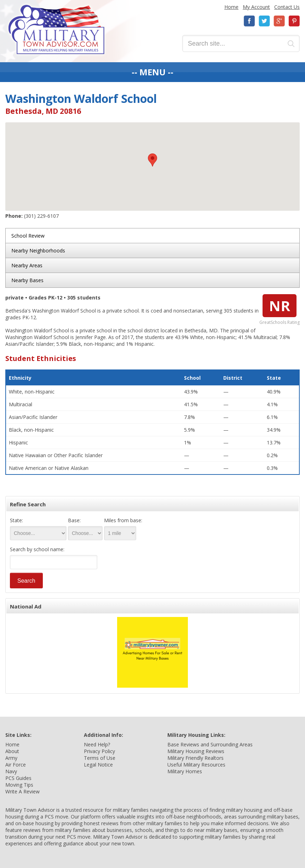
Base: (74, 520)
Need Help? (97, 744)
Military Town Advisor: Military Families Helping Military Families (56, 30)
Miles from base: (123, 520)
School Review (28, 236)
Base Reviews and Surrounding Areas (210, 744)
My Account (256, 7)
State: (16, 520)
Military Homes (185, 771)
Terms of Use (100, 758)
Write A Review (22, 791)
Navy (11, 771)
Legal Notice (98, 765)
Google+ (279, 21)
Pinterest (294, 21)
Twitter (264, 21)
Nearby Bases (27, 280)
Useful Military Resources (196, 765)
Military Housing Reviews (196, 751)
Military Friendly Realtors (195, 758)
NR (280, 306)
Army (11, 758)
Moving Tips (19, 785)
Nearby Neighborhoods (38, 251)
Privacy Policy (99, 751)
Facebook (249, 21)
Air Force (16, 765)
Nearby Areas (27, 265)
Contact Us (287, 7)
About (12, 751)
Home (231, 7)
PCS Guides (18, 778)
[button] (152, 160)
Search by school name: (37, 549)
